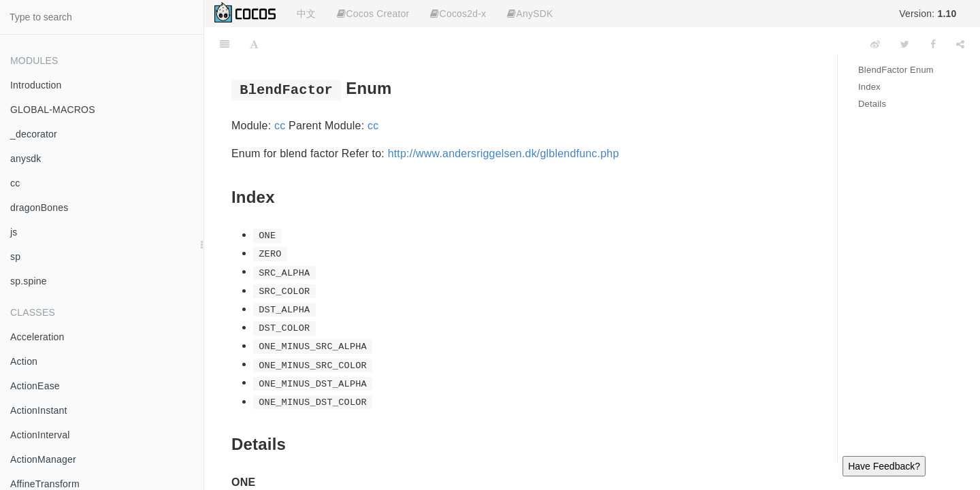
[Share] (960, 44)
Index (869, 87)
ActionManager (43, 459)
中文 (306, 14)
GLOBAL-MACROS (53, 110)
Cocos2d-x (458, 14)
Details (872, 104)
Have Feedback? (884, 466)
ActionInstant (39, 410)
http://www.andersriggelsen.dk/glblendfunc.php (504, 153)
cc (15, 183)
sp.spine (29, 281)
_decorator (34, 134)
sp (15, 257)
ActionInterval (40, 435)
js (14, 232)
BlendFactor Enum (896, 70)
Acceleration (37, 337)
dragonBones (39, 208)
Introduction (36, 85)
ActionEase (35, 386)
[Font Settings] (254, 44)
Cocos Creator (373, 14)
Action (24, 361)
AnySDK (530, 14)
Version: (928, 14)
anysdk (26, 159)
